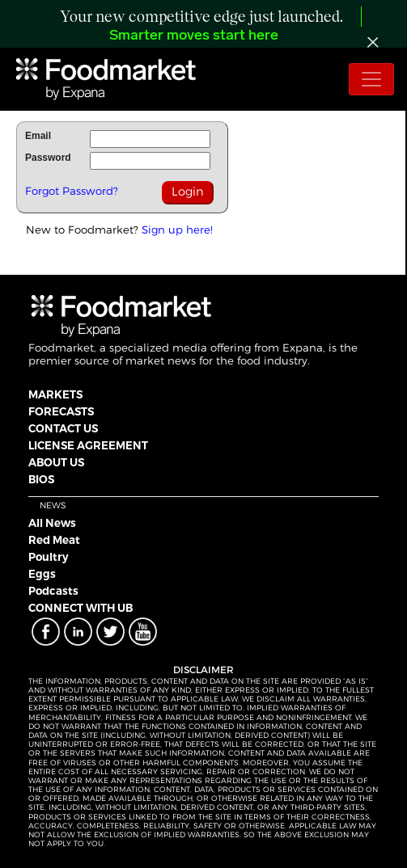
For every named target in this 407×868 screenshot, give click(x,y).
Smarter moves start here (194, 36)
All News (52, 523)
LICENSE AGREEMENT (88, 445)
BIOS (41, 479)
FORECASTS (61, 411)
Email (38, 136)
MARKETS (55, 394)
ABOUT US (56, 462)
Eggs (42, 574)
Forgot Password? (72, 191)
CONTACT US (63, 428)
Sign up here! (177, 230)
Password (48, 158)
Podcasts (53, 591)
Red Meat (54, 540)
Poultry (49, 557)
